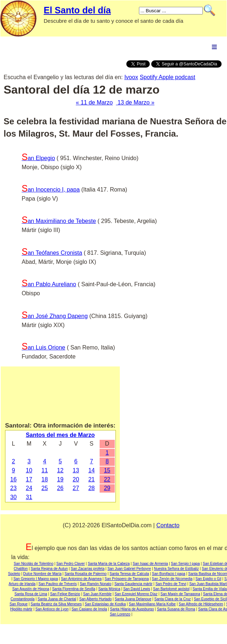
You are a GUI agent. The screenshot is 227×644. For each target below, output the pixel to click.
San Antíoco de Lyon (52, 609)
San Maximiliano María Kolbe (152, 604)
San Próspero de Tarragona (127, 579)
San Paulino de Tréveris (58, 584)
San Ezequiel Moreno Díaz (136, 594)
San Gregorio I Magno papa (36, 579)
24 (29, 488)
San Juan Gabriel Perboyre (129, 569)
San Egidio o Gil (209, 579)
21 (92, 479)
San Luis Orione (43, 347)
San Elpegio (38, 158)
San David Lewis (136, 589)
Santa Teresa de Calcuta (129, 574)
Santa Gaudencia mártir (134, 584)
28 (92, 488)
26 (60, 488)
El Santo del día (77, 10)
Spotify (149, 77)
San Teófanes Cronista (52, 253)
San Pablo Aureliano (49, 284)
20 (76, 479)
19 (60, 479)
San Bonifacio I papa (169, 574)
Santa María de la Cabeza (109, 564)
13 (76, 470)
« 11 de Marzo (94, 102)
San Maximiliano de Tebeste (59, 221)
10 (29, 470)
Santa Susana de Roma (176, 609)
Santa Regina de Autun (49, 569)
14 (92, 470)
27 (76, 488)
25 (45, 488)
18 (45, 479)
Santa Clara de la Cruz (173, 599)
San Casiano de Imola (89, 609)
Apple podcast (177, 77)
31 (29, 497)
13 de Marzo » (135, 102)
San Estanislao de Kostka (105, 604)
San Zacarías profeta (88, 569)
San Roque (19, 604)
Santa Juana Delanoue (133, 599)
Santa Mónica (109, 589)
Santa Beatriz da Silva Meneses (56, 604)
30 (13, 497)
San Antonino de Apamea (81, 579)
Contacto (168, 525)
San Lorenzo (120, 614)
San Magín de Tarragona (180, 594)
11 (45, 470)
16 (13, 479)
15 (107, 470)
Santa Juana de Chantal (57, 599)
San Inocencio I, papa (51, 190)
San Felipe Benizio (65, 594)
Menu (214, 47)
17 (29, 479)
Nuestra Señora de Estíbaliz (176, 569)
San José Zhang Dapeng (55, 316)
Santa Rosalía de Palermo (86, 574)
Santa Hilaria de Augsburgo (132, 609)
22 (107, 479)
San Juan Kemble (97, 594)
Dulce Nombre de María (42, 574)
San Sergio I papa (185, 564)
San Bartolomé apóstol (171, 589)
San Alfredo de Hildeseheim (201, 604)
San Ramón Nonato (96, 584)
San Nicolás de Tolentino (34, 564)
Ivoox (131, 77)
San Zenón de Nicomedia (172, 579)
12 (60, 470)
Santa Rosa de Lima (31, 594)
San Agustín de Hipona (31, 589)
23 (13, 488)
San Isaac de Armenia (150, 564)
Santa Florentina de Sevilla (74, 589)
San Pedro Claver (71, 564)
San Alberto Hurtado (95, 599)
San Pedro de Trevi (171, 584)
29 (107, 488)
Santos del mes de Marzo (60, 435)
